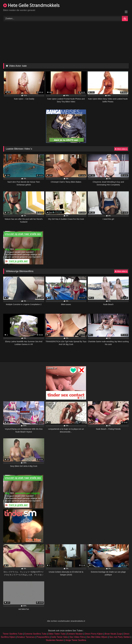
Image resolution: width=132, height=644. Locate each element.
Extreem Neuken (75, 634)
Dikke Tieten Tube (57, 634)
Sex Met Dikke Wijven (97, 637)
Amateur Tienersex (26, 637)
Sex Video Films (77, 637)
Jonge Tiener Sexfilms (76, 640)
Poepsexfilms (43, 637)
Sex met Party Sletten (120, 637)
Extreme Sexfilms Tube (35, 634)
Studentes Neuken (55, 640)
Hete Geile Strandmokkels (31, 5)
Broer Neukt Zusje (113, 634)
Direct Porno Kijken (94, 634)
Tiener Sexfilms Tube (13, 634)
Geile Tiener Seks (59, 637)
